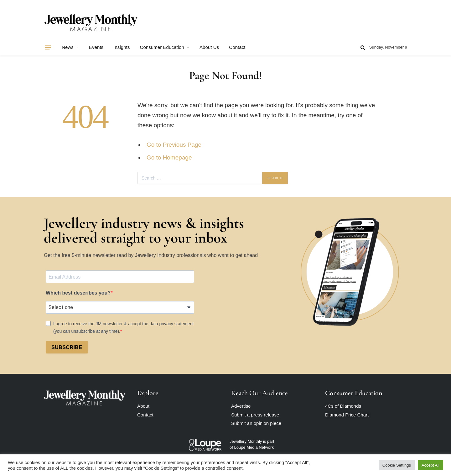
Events (96, 47)
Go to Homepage (169, 157)
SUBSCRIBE (67, 347)
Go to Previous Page (174, 145)
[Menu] (48, 47)
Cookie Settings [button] (397, 465)
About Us (209, 47)
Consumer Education (162, 47)
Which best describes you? (78, 293)
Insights (122, 47)
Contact (237, 47)
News (68, 47)
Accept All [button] (430, 465)
